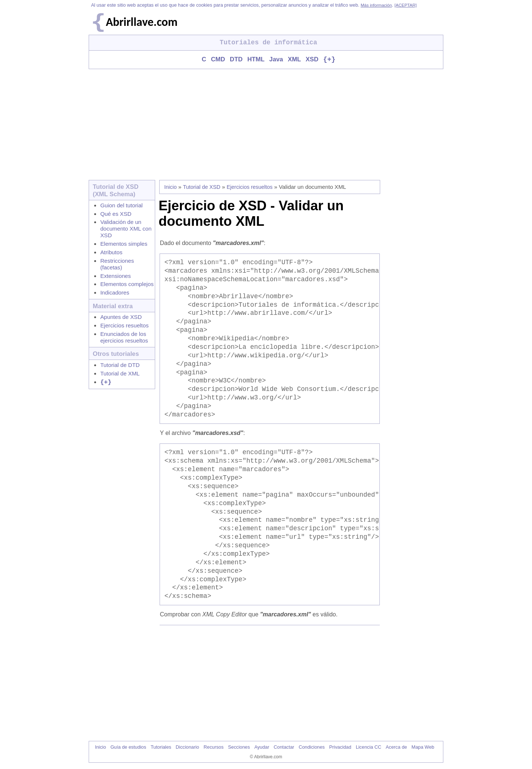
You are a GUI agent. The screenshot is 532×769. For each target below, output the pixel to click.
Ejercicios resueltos (124, 326)
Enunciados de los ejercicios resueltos (124, 338)
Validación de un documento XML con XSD (126, 229)
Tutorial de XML (120, 374)
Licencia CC (369, 747)
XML (294, 60)
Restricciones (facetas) (117, 264)
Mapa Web (423, 747)
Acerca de (396, 747)
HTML (256, 60)
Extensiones (115, 276)
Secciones (239, 747)
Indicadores (115, 293)
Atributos (111, 253)
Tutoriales (161, 747)
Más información (376, 5)
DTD (236, 60)
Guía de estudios (128, 747)
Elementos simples (124, 244)
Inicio (171, 187)
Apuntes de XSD (121, 317)
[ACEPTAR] (406, 5)
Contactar (284, 747)
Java (276, 60)
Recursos (214, 747)
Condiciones (311, 747)
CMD (218, 60)
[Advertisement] (266, 125)
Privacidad (340, 747)
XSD (312, 60)
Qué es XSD (116, 214)
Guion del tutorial (121, 206)
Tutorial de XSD (202, 187)
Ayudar (262, 747)
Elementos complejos (127, 284)
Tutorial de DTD (120, 365)
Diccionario (187, 747)
